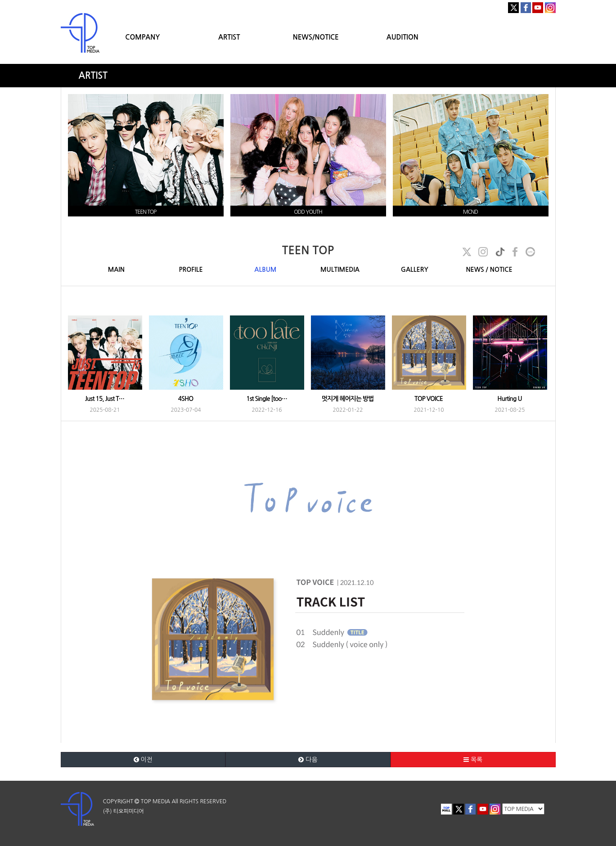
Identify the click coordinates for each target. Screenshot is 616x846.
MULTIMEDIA (340, 270)
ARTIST (229, 37)
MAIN (116, 270)
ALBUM (265, 270)
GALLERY (415, 270)
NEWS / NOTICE (489, 270)
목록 (473, 760)
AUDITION (402, 37)
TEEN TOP (146, 212)
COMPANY (142, 37)
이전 (143, 760)
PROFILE (191, 270)
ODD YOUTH (308, 212)
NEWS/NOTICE (316, 37)
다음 (308, 760)
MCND (470, 212)
